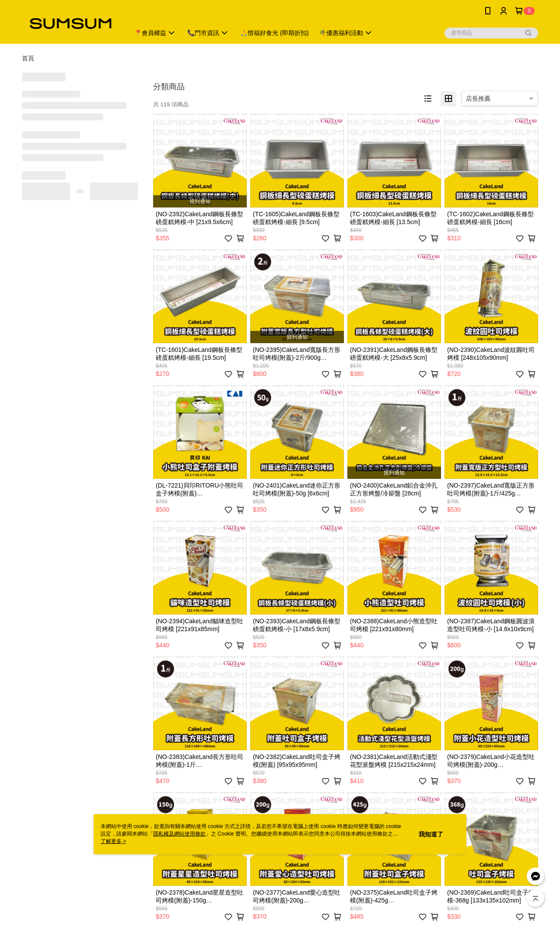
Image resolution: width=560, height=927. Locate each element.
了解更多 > (113, 841)
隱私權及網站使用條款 (179, 834)
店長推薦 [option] (478, 98)
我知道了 (431, 834)
